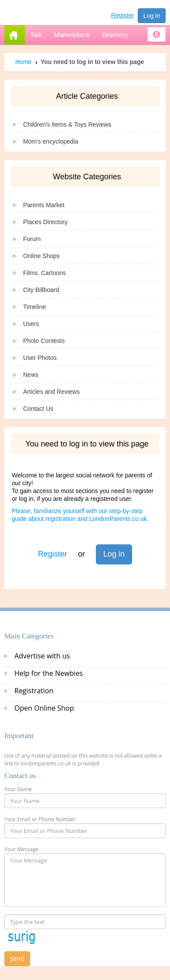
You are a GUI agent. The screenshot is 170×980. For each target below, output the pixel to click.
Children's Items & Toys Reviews (67, 124)
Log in (152, 16)
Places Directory (45, 222)
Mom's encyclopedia (51, 141)
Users (31, 324)
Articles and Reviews (51, 392)
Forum (32, 239)
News (31, 375)
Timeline (34, 307)
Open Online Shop (44, 708)
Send (17, 958)
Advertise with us (42, 656)
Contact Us (38, 409)
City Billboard (41, 290)
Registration (34, 691)
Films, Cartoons (44, 273)
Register (122, 15)
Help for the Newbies (49, 673)
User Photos (40, 358)
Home (23, 62)
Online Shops (41, 256)
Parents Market (44, 205)
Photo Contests (44, 341)
